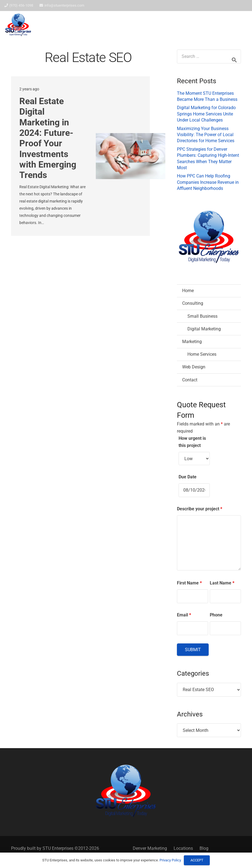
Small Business (202, 316)
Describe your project (200, 509)
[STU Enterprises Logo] (18, 25)
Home (188, 291)
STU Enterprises (58, 848)
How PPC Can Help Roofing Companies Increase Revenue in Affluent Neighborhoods (208, 182)
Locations (183, 848)
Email (184, 615)
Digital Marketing (204, 329)
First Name (189, 583)
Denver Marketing (150, 848)
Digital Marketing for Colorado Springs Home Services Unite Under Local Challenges (206, 114)
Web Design (194, 367)
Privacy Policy (170, 860)
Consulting (193, 303)
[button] (234, 25)
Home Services (202, 354)
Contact (190, 380)
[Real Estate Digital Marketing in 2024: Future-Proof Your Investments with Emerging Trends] (131, 156)
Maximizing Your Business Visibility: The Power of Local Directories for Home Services (206, 135)
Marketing (192, 342)
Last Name (222, 583)
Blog (204, 848)
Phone (216, 615)
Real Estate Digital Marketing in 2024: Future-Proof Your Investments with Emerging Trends (48, 138)
